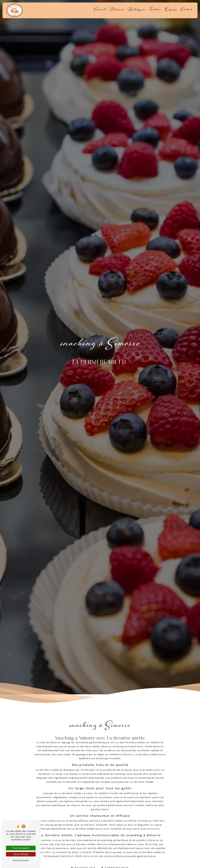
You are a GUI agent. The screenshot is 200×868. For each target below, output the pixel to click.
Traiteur (155, 10)
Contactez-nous (115, 862)
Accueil (100, 10)
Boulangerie (136, 10)
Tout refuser (21, 854)
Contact (186, 10)
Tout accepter (21, 848)
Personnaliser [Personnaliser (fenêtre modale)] (21, 860)
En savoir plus (83, 862)
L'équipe (171, 10)
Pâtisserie (117, 10)
